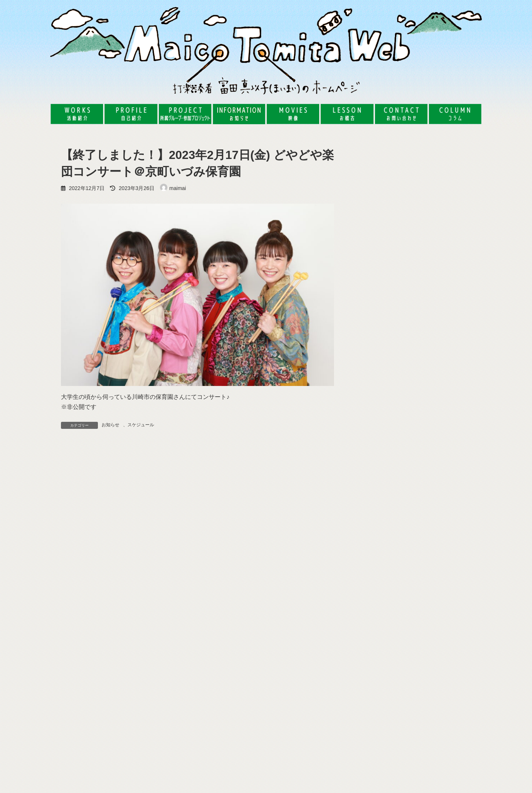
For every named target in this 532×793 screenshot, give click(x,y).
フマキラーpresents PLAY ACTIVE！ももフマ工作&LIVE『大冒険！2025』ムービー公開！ (424, 731)
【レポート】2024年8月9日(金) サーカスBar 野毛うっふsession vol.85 (436, 326)
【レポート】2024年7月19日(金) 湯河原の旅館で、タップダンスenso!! (436, 367)
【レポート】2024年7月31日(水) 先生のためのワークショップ (436, 409)
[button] (126, 676)
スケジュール (141, 425)
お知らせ (110, 425)
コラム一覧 (456, 439)
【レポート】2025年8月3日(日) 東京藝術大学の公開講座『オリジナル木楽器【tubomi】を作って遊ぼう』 (436, 190)
